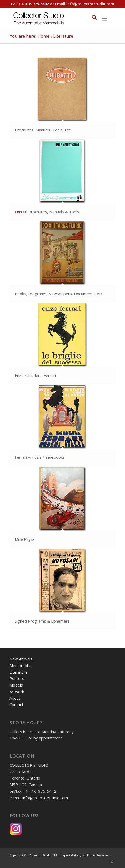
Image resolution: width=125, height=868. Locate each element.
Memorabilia (21, 665)
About (15, 698)
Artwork (17, 692)
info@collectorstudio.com (90, 4)
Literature (19, 672)
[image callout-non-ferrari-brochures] (63, 98)
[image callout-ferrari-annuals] (63, 425)
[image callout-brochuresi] (63, 180)
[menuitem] (92, 18)
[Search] (92, 18)
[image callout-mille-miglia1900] (63, 507)
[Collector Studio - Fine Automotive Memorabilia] (52, 18)
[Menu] (105, 18)
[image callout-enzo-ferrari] (63, 343)
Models (16, 685)
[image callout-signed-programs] (63, 589)
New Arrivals (21, 659)
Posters (17, 678)
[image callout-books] (63, 262)
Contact (16, 704)
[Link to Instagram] (112, 861)
